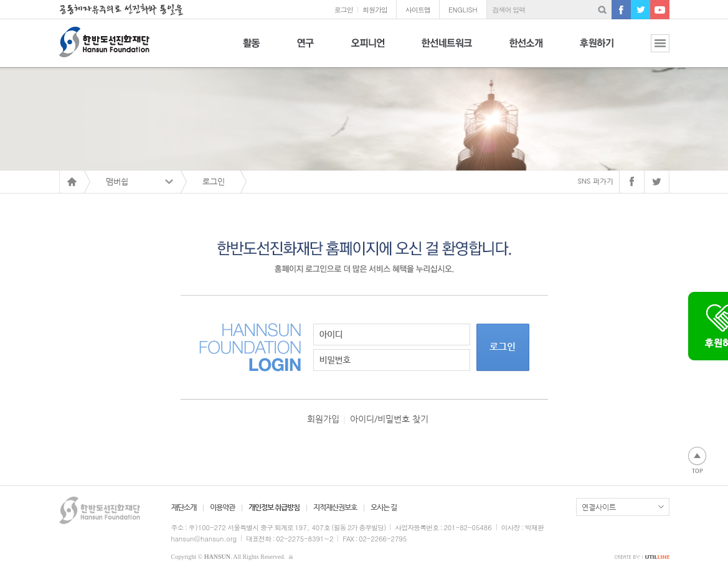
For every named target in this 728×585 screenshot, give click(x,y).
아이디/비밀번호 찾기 (389, 419)
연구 (305, 50)
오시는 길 (384, 507)
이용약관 (222, 507)
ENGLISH (463, 10)
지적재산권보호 (335, 507)
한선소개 (526, 50)
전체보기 (651, 50)
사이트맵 (418, 10)
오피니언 (368, 50)
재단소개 (184, 507)
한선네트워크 (447, 50)
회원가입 (375, 10)
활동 (251, 50)
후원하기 (597, 50)
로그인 (344, 10)
